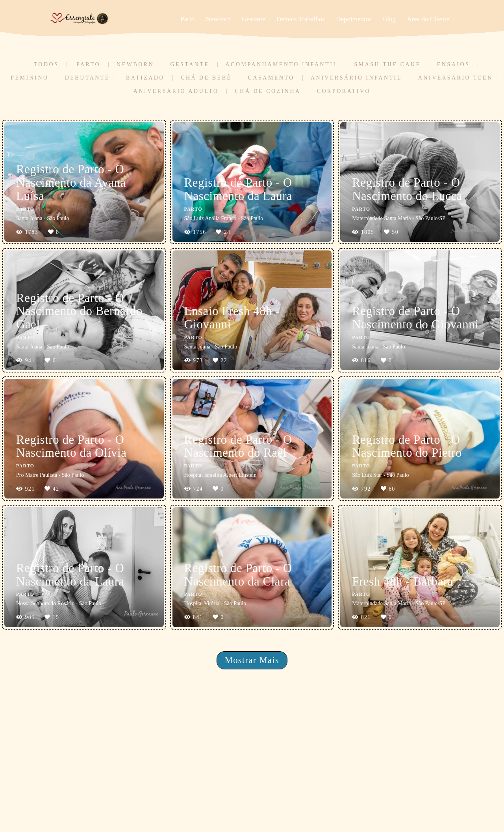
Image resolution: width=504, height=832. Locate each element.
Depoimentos (354, 19)
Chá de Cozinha (268, 91)
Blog (389, 19)
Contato (408, 808)
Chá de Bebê (206, 78)
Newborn (218, 19)
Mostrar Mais (252, 660)
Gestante (253, 19)
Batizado (145, 78)
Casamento (271, 78)
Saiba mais (120, 803)
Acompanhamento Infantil (282, 65)
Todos (46, 65)
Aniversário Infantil (356, 78)
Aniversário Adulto (176, 91)
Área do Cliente (428, 19)
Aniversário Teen (456, 78)
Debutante (87, 78)
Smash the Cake (387, 65)
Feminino (30, 78)
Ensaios (454, 65)
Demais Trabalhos (301, 19)
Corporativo (344, 91)
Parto (187, 19)
